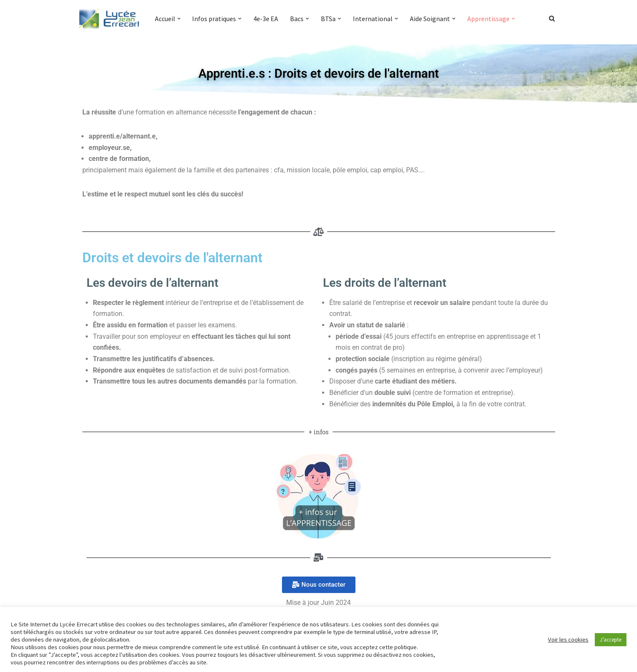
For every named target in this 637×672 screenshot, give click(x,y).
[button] (179, 19)
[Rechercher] (552, 18)
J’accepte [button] (611, 640)
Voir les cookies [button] (568, 639)
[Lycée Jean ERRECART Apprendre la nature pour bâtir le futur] (109, 19)
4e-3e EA (266, 19)
